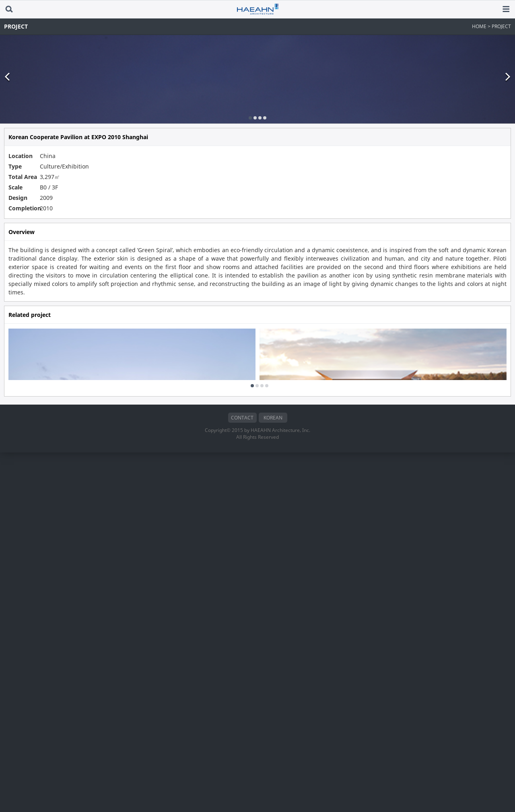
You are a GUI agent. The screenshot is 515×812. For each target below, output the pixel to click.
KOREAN (273, 777)
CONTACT (242, 777)
